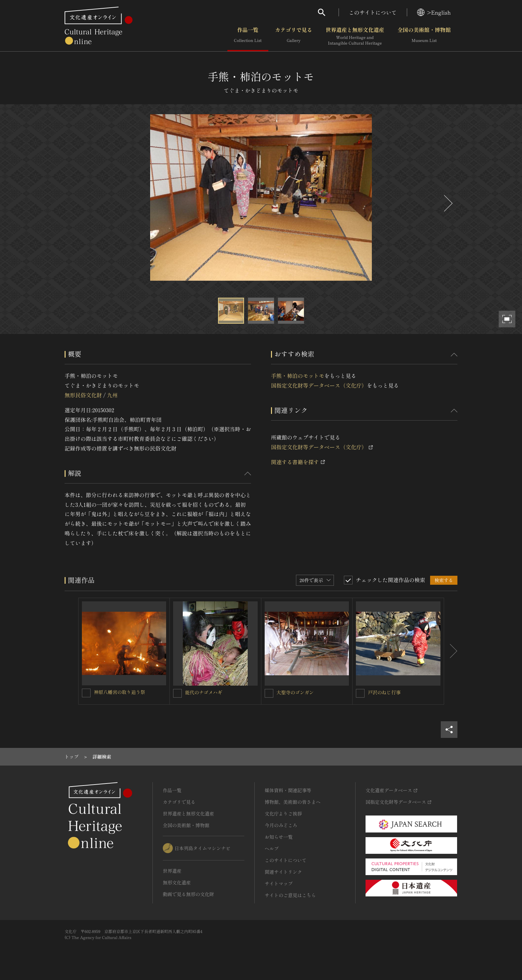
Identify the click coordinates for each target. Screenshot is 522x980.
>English (434, 12)
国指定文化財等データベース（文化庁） (319, 385)
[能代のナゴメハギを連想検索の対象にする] (177, 693)
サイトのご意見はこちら (290, 895)
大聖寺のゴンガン (295, 692)
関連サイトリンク (283, 872)
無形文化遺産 (177, 882)
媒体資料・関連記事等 (288, 790)
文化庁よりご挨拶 (283, 814)
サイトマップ (279, 883)
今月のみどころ (281, 825)
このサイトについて (373, 12)
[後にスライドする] (447, 203)
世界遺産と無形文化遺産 (355, 36)
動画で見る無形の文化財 (188, 894)
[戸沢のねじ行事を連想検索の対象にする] (360, 693)
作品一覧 (248, 36)
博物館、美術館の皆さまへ (293, 802)
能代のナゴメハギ (204, 692)
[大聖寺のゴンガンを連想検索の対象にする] (269, 693)
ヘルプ (272, 848)
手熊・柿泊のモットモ (298, 376)
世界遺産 (172, 871)
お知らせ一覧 (279, 837)
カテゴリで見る (294, 36)
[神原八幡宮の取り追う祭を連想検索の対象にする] (86, 693)
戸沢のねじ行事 (384, 692)
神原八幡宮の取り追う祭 (120, 692)
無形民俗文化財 (83, 395)
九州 (112, 395)
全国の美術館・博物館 (424, 36)
